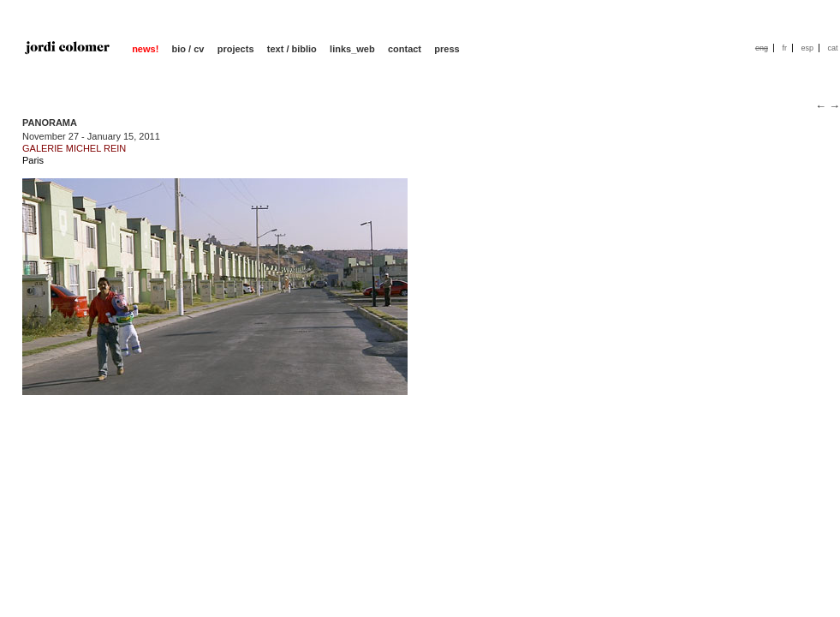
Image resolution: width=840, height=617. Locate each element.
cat (832, 48)
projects (236, 49)
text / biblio (292, 49)
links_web (352, 49)
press (447, 49)
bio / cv (188, 49)
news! (145, 49)
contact (405, 49)
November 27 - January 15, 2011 (91, 136)
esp (807, 48)
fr (784, 48)
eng (762, 48)
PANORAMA (50, 123)
